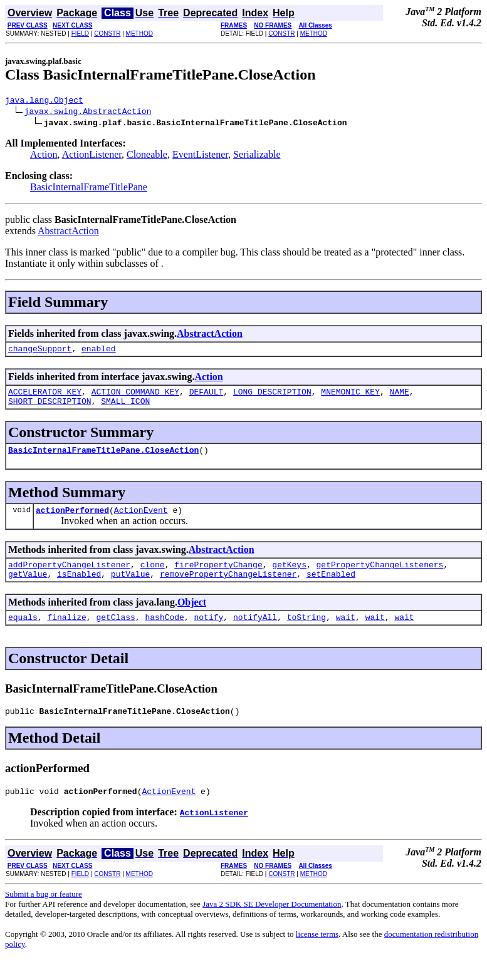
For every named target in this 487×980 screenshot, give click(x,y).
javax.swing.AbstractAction (88, 113)
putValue (130, 589)
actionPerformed (72, 521)
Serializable (257, 156)
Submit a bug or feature (44, 915)
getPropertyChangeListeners (380, 577)
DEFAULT (207, 397)
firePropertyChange (218, 577)
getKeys (289, 577)
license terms (317, 955)
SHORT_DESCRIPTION (50, 408)
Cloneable (147, 156)
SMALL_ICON (125, 408)
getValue (28, 589)
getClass (115, 634)
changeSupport (40, 352)
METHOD (139, 34)
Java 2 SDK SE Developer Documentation (272, 925)
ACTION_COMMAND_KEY (135, 397)
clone (153, 577)
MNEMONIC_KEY (350, 397)
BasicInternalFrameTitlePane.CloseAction (103, 459)
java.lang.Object (44, 101)
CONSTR (107, 34)
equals (23, 634)
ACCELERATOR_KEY (45, 397)
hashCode (164, 634)
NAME (400, 397)
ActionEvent (141, 521)
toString (306, 634)
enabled (99, 352)
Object (192, 617)
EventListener (200, 156)
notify (208, 634)
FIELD (80, 34)
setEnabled (331, 589)
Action (44, 156)
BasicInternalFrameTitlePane (89, 189)
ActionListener (92, 156)
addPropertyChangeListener (69, 577)
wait (346, 634)
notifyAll (255, 634)
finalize (66, 634)
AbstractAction (68, 233)
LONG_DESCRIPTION (272, 397)
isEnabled (79, 589)
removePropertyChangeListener (228, 589)
